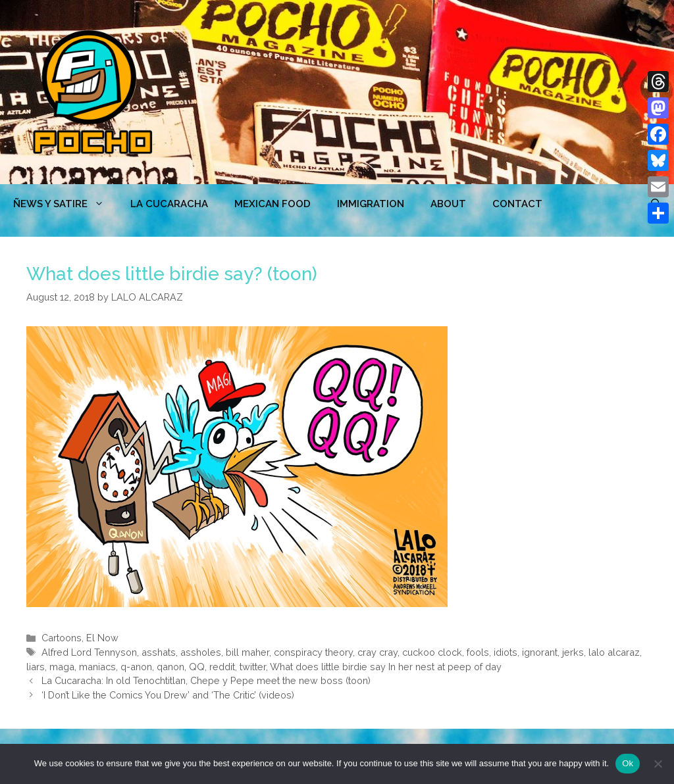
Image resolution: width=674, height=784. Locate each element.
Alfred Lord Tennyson (89, 652)
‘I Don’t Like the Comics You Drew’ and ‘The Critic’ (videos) (168, 695)
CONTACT (517, 204)
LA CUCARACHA (169, 204)
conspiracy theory (313, 652)
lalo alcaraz (614, 652)
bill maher (247, 652)
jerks (573, 652)
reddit (222, 667)
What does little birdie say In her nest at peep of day (386, 667)
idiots (505, 652)
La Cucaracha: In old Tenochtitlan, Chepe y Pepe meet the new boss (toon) (206, 680)
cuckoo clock (432, 652)
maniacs (97, 667)
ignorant (540, 652)
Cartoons (62, 638)
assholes (201, 652)
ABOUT (448, 204)
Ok (628, 763)
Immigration (371, 204)
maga (62, 667)
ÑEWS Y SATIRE (65, 204)
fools (478, 652)
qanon (170, 667)
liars (36, 667)
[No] (658, 764)
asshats (159, 652)
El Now (102, 638)
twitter (253, 667)
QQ (197, 667)
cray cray (377, 652)
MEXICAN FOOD (272, 204)
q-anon (136, 667)
